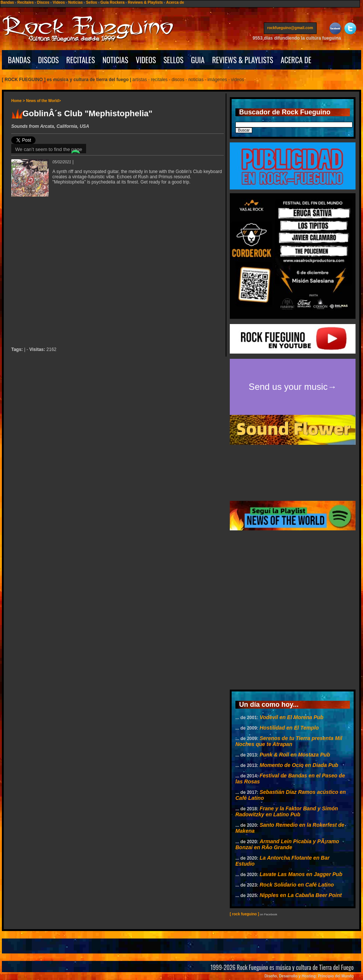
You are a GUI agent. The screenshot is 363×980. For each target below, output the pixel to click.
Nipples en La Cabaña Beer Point (301, 895)
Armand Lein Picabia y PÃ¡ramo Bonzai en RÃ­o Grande (287, 844)
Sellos (91, 2)
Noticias (75, 2)
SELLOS (174, 60)
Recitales (25, 2)
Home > (18, 101)
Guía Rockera (112, 2)
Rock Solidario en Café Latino (297, 885)
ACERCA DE (296, 60)
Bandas (7, 2)
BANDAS (19, 60)
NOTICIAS (115, 60)
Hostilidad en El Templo (289, 728)
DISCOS (49, 60)
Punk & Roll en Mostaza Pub (295, 755)
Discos (43, 2)
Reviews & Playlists (145, 2)
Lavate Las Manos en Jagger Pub (301, 874)
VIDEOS (146, 60)
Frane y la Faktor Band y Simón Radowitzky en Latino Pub (287, 811)
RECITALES (81, 60)
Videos (59, 2)
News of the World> (44, 101)
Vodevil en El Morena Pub (292, 717)
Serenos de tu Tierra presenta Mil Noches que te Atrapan (289, 741)
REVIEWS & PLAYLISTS (243, 60)
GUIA (198, 60)
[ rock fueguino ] (244, 914)
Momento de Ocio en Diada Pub (299, 765)
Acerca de (175, 2)
